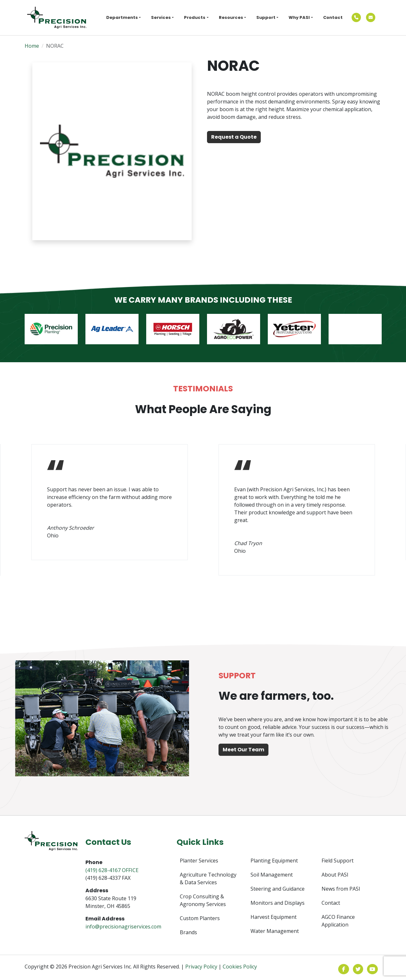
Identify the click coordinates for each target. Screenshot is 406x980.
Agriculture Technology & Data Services (208, 878)
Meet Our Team (243, 750)
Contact (333, 17)
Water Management (275, 931)
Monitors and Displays (278, 903)
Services (161, 17)
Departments (122, 17)
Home (32, 46)
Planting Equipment (274, 861)
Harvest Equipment (274, 917)
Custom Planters (200, 918)
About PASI (335, 875)
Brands (188, 932)
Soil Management (272, 875)
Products (195, 17)
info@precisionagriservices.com (123, 927)
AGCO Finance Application (338, 921)
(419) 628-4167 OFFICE (112, 870)
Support (266, 17)
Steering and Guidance (278, 889)
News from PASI (341, 889)
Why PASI (299, 17)
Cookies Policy (240, 967)
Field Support (338, 861)
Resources (231, 17)
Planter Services (199, 861)
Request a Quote (234, 137)
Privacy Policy (201, 967)
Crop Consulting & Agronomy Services (203, 900)
